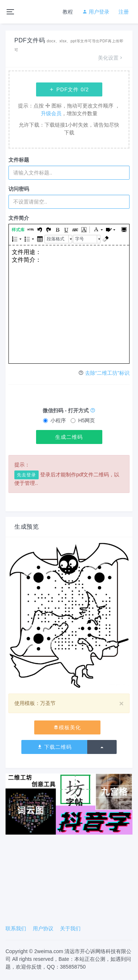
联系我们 (16, 928)
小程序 (54, 420)
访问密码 (19, 189)
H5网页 (83, 420)
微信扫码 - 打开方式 (69, 410)
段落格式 (56, 239)
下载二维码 (55, 747)
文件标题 (19, 160)
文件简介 (19, 218)
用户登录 (96, 12)
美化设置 (111, 58)
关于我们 (70, 928)
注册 (124, 12)
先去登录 (26, 475)
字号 (79, 239)
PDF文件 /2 (69, 89)
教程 (68, 12)
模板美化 (67, 727)
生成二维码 (69, 437)
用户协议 (43, 928)
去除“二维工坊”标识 (107, 373)
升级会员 (51, 113)
